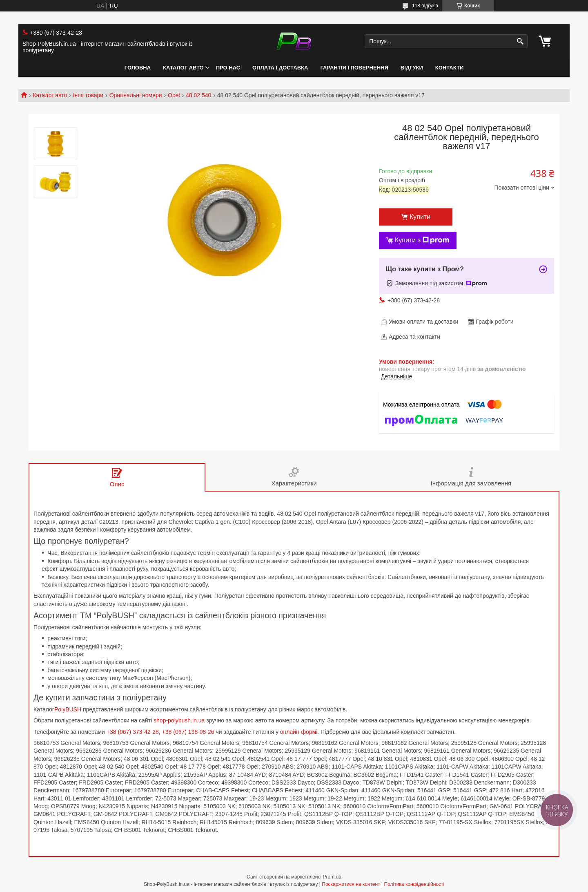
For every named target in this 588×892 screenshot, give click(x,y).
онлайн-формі (299, 732)
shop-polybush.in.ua (179, 720)
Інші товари (88, 95)
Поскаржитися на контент (351, 884)
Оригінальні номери (136, 95)
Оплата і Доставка (280, 68)
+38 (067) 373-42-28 (133, 732)
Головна (138, 68)
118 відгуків (425, 6)
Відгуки (412, 68)
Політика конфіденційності (414, 884)
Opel (174, 95)
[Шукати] (520, 41)
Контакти (450, 68)
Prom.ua (332, 877)
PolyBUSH (69, 709)
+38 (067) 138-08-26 (188, 732)
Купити (420, 217)
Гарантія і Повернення (354, 68)
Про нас (228, 68)
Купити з (422, 240)
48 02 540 (198, 95)
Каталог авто (183, 68)
